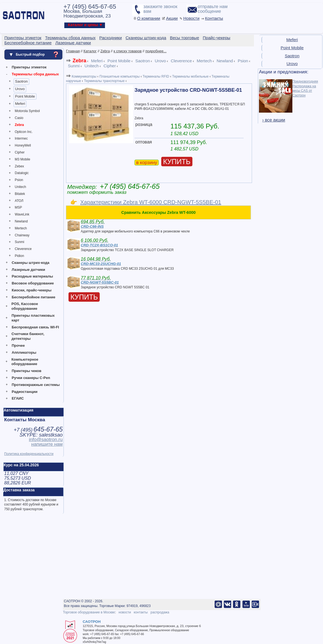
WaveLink (22, 214)
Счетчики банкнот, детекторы (28, 336)
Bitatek (20, 194)
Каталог (90, 51)
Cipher (20, 152)
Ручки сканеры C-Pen (31, 378)
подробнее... (156, 51)
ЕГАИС (18, 398)
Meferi (20, 104)
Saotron (21, 81)
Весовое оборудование (33, 283)
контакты (141, 612)
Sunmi (19, 242)
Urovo (20, 89)
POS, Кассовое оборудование (25, 306)
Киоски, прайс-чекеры (32, 290)
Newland (21, 221)
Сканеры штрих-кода (30, 263)
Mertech (21, 228)
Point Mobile (25, 96)
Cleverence (23, 249)
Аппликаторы (24, 352)
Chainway (22, 235)
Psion (19, 180)
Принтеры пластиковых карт (33, 318)
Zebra (19, 125)
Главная (73, 51)
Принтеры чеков (26, 371)
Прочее (18, 345)
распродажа (160, 612)
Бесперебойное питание (34, 297)
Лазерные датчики (28, 270)
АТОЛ (19, 201)
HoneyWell (23, 145)
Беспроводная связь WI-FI (35, 327)
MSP (18, 207)
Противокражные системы (36, 385)
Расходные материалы (32, 276)
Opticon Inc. (24, 132)
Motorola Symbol (27, 111)
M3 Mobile (22, 159)
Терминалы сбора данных (35, 74)
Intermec (21, 138)
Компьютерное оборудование (25, 362)
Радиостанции (25, 392)
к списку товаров (128, 51)
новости (125, 612)
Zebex (19, 166)
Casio (19, 118)
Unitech (20, 187)
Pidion (19, 256)
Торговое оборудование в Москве (89, 612)
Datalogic (22, 173)
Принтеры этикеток (29, 67)
